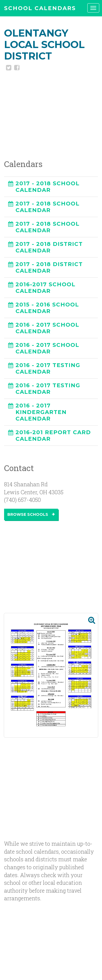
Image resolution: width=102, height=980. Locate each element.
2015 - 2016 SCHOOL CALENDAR (47, 308)
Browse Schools (31, 514)
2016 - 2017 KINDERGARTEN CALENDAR (41, 412)
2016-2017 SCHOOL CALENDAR (45, 288)
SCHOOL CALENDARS (40, 8)
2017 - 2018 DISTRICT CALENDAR (49, 247)
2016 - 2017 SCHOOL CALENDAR (47, 328)
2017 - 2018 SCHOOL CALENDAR (47, 187)
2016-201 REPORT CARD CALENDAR (53, 436)
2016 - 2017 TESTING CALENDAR (48, 368)
